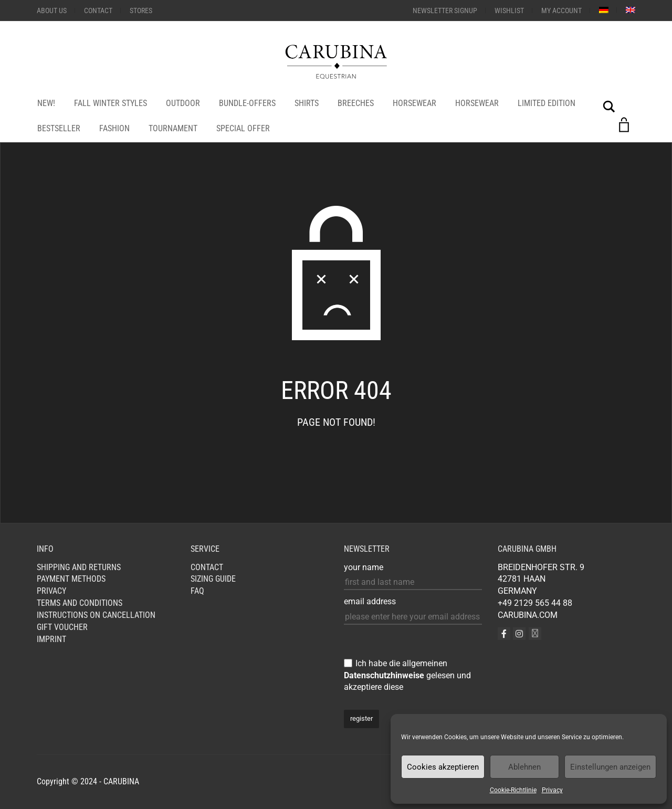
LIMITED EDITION (547, 103)
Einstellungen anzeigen (610, 767)
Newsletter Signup (445, 10)
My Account (561, 10)
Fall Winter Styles (111, 103)
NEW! (46, 103)
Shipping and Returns (79, 567)
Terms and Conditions (80, 603)
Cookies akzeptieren (443, 767)
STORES (141, 10)
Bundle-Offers (247, 103)
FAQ (197, 591)
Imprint (51, 639)
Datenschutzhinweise (384, 675)
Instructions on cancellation (96, 615)
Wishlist (509, 10)
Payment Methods (71, 579)
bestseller (59, 128)
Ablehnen (524, 767)
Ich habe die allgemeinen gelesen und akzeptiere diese (407, 675)
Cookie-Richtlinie (513, 790)
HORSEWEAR (414, 103)
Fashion (114, 128)
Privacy (552, 790)
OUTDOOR (183, 103)
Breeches (356, 103)
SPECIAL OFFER (243, 128)
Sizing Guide (213, 579)
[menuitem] (604, 10)
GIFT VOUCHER (62, 627)
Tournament (173, 128)
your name (364, 567)
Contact (98, 10)
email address (370, 601)
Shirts (307, 103)
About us (52, 10)
